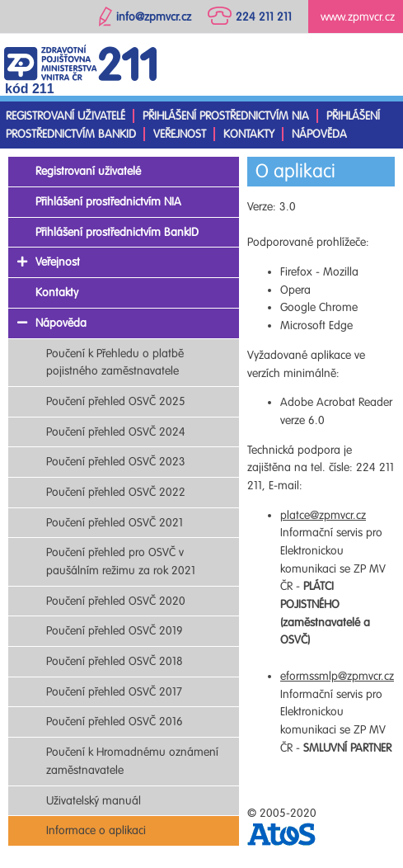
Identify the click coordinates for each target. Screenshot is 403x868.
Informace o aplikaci (96, 830)
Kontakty (249, 134)
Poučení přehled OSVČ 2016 (115, 722)
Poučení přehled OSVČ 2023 (116, 462)
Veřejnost (180, 134)
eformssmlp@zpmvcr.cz (337, 676)
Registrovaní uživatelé (66, 116)
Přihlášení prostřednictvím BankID (117, 232)
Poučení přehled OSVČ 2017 (114, 692)
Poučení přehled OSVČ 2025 (116, 401)
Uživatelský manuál (94, 801)
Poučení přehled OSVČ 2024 (116, 432)
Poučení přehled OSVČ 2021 (115, 523)
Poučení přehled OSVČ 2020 (116, 601)
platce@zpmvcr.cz (323, 515)
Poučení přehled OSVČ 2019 (115, 631)
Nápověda (319, 134)
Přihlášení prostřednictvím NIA (226, 116)
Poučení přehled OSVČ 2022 (116, 492)
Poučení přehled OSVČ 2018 (115, 661)
